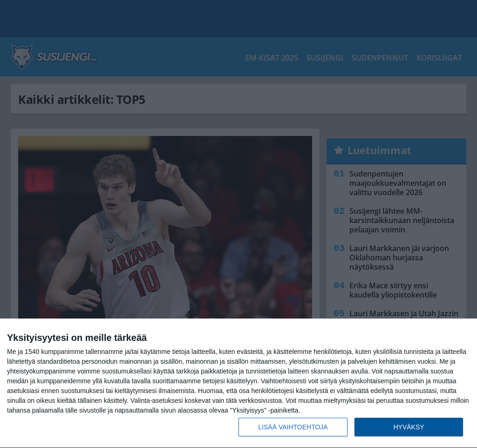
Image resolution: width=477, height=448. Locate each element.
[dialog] (238, 384)
